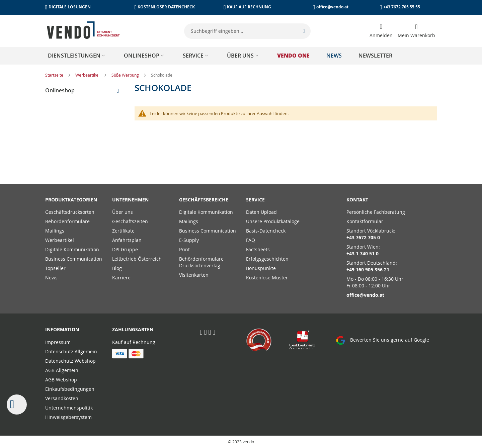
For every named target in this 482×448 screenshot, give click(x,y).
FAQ (251, 240)
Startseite (55, 75)
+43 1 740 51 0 (363, 253)
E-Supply (189, 240)
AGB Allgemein (62, 370)
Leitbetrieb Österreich (137, 259)
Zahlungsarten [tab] (133, 329)
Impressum (58, 342)
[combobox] (247, 31)
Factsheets (258, 249)
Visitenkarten (194, 275)
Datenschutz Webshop (70, 361)
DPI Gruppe (125, 249)
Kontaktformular (365, 221)
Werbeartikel (88, 75)
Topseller (55, 268)
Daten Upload (261, 212)
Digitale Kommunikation (72, 249)
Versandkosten (62, 398)
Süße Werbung (126, 75)
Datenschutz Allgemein (71, 351)
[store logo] (83, 30)
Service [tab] (255, 200)
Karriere (121, 278)
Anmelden (381, 35)
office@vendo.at (332, 7)
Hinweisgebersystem (68, 417)
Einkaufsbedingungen (70, 389)
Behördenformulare (67, 221)
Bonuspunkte (261, 268)
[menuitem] (77, 56)
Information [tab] (62, 329)
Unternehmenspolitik (69, 408)
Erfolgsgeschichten (267, 259)
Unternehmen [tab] (130, 200)
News (51, 278)
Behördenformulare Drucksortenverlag (201, 262)
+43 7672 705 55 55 (402, 7)
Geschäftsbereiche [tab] (204, 200)
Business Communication (74, 259)
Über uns (123, 212)
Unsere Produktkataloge (273, 221)
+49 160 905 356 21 (368, 270)
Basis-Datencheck (266, 231)
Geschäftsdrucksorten (70, 212)
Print (184, 249)
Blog (117, 268)
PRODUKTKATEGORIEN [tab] (71, 200)
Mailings (55, 231)
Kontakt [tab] (357, 200)
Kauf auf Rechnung (134, 342)
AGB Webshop (61, 380)
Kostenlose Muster (267, 278)
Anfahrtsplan (127, 240)
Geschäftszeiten (130, 221)
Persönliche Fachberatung (376, 212)
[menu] (241, 56)
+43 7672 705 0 (363, 237)
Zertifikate (123, 231)
